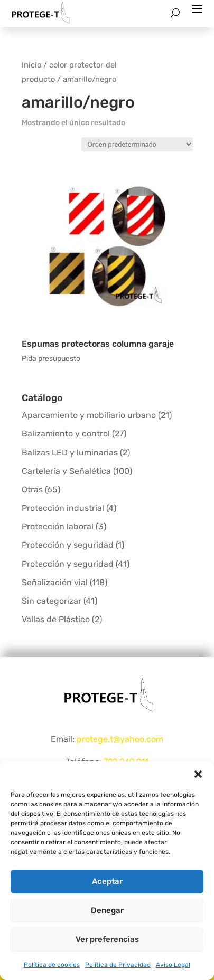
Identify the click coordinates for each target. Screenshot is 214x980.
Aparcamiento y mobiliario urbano (89, 415)
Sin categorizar (52, 601)
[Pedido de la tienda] (137, 144)
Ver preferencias (107, 939)
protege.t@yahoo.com (120, 739)
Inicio (31, 65)
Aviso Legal (173, 965)
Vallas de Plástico (56, 619)
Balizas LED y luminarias (70, 453)
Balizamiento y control (66, 434)
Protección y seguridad (68, 545)
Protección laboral (58, 526)
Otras (32, 489)
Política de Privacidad (118, 965)
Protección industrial (63, 508)
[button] (198, 774)
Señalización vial (55, 582)
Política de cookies (52, 965)
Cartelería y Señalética (66, 471)
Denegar (107, 910)
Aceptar (107, 881)
